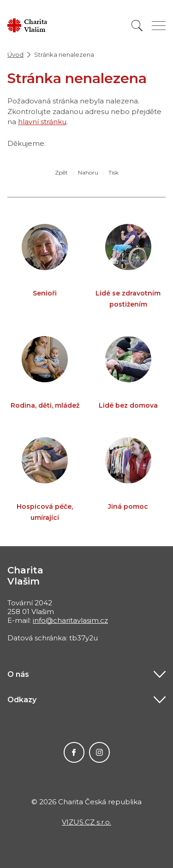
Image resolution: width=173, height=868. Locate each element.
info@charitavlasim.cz (70, 620)
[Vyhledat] (137, 26)
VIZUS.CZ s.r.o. (86, 822)
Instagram (99, 752)
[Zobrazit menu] (159, 26)
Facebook (74, 752)
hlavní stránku (42, 122)
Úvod (15, 54)
